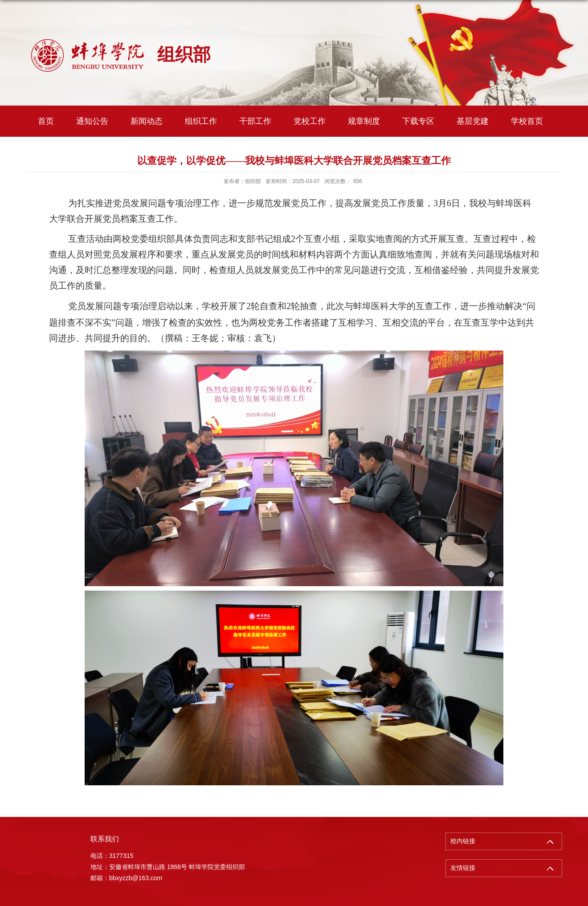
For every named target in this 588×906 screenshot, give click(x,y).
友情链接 (463, 868)
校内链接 (463, 841)
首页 (46, 121)
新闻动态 (147, 121)
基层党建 (473, 121)
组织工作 (201, 121)
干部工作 (255, 121)
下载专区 (418, 121)
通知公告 (92, 121)
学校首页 (527, 121)
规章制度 (364, 121)
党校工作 (310, 121)
